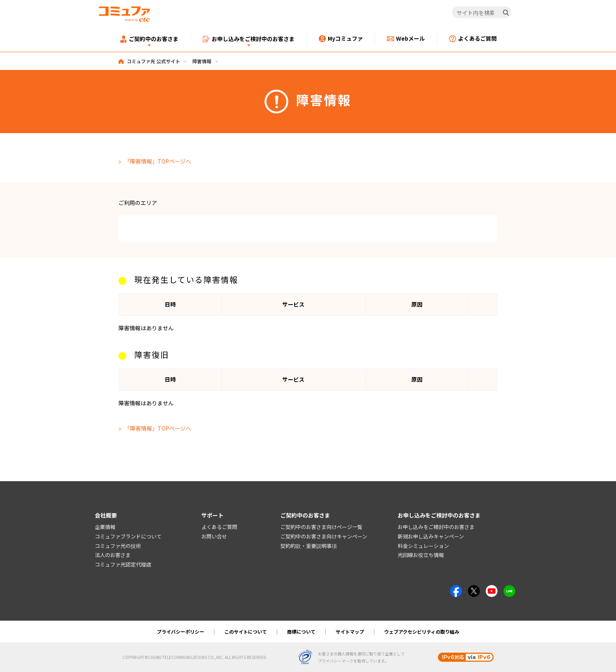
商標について (301, 632)
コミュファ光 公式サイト (153, 61)
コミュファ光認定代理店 (123, 564)
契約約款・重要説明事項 (309, 546)
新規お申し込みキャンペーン (431, 536)
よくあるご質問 (219, 527)
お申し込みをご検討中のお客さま (436, 527)
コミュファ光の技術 (118, 546)
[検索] (506, 13)
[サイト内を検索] (482, 13)
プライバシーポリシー (180, 632)
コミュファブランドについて (128, 536)
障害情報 (202, 61)
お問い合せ (214, 536)
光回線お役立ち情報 (421, 555)
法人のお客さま (113, 555)
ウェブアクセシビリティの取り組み (422, 632)
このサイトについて (246, 632)
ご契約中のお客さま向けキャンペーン (324, 536)
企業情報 (105, 527)
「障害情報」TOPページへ (158, 161)
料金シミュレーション (423, 546)
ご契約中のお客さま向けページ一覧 (321, 527)
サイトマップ (350, 632)
